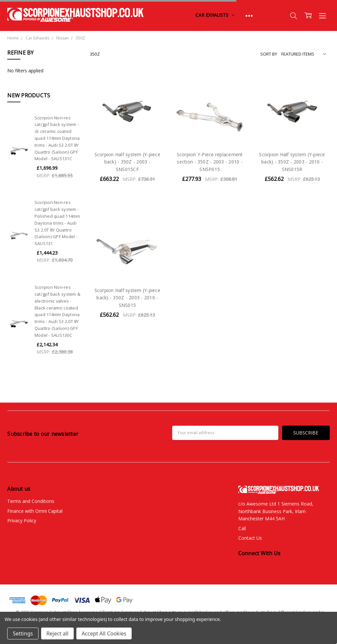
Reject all (57, 633)
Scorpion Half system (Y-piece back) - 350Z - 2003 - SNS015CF (127, 162)
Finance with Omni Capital (35, 511)
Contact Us (250, 538)
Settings (23, 633)
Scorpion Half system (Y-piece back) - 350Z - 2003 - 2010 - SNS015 (127, 298)
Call (242, 528)
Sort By (269, 54)
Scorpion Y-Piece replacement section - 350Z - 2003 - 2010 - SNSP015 (210, 162)
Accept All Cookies (104, 633)
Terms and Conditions (31, 501)
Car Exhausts (215, 15)
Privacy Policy (22, 520)
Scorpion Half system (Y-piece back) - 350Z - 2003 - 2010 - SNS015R (292, 162)
